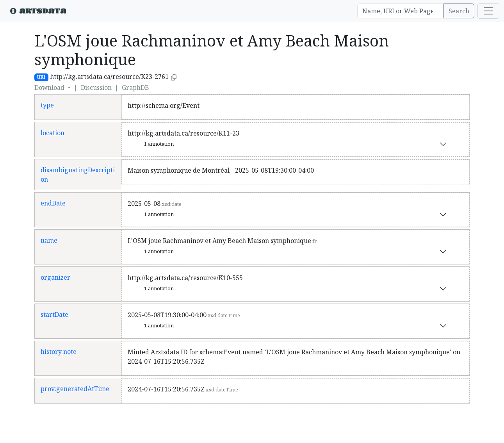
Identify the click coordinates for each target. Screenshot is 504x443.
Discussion (96, 88)
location (53, 133)
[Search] (401, 11)
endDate (53, 203)
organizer (55, 277)
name (49, 240)
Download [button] (50, 88)
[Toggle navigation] (488, 11)
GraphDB (135, 88)
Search (459, 11)
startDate (54, 314)
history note (59, 352)
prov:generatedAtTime (75, 389)
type (47, 105)
